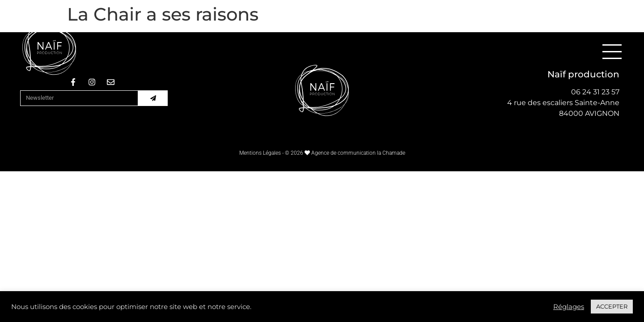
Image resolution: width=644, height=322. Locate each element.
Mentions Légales (260, 153)
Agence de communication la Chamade (358, 153)
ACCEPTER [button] (612, 306)
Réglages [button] (569, 307)
